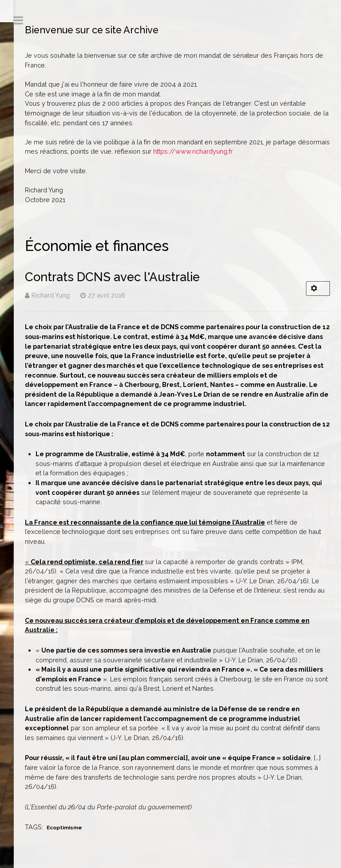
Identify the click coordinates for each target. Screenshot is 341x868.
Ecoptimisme (64, 828)
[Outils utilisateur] (318, 289)
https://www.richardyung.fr (193, 151)
